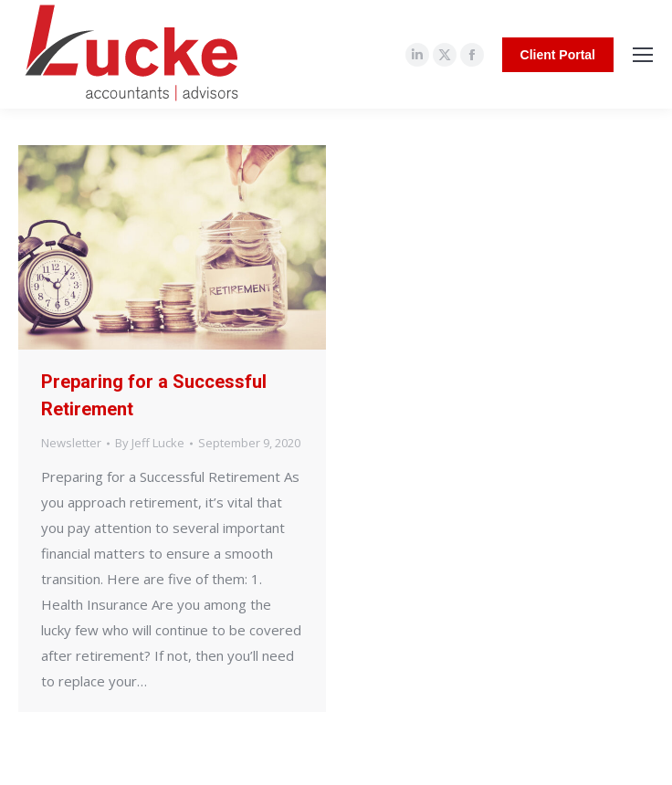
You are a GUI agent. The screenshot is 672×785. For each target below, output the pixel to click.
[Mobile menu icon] (643, 55)
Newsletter (71, 443)
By (150, 443)
